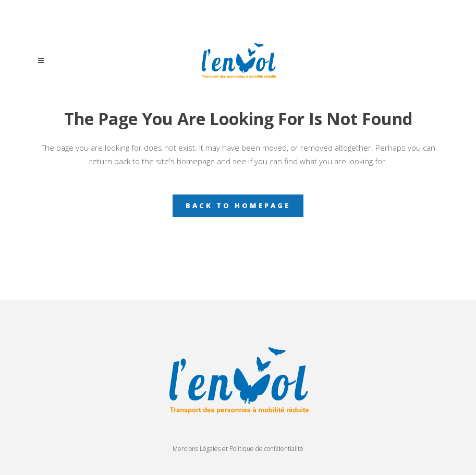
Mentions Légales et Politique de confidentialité (238, 449)
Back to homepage (238, 205)
